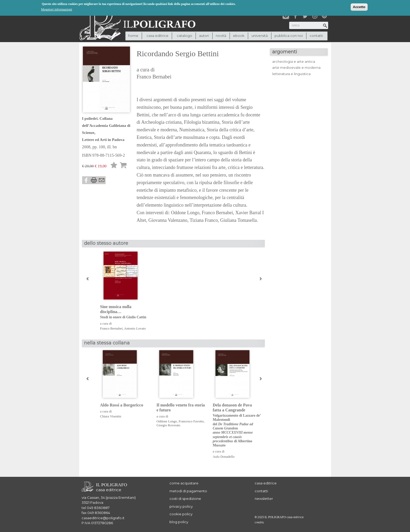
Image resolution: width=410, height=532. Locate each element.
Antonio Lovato (135, 328)
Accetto (359, 7)
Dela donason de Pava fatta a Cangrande (237, 425)
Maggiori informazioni (57, 9)
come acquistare (184, 483)
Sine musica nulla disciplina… (124, 312)
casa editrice (266, 483)
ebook (239, 36)
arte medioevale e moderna (296, 67)
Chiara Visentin (111, 416)
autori (204, 36)
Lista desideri (114, 166)
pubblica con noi (289, 36)
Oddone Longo (167, 421)
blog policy (179, 522)
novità (221, 36)
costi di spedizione (185, 499)
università (260, 36)
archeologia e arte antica (294, 61)
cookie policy (181, 514)
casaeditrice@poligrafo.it (103, 518)
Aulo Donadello (224, 457)
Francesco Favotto (191, 421)
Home (133, 36)
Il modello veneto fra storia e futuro (181, 408)
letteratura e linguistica (291, 74)
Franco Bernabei (154, 77)
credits (259, 522)
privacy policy (181, 506)
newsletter (264, 499)
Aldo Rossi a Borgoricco (122, 405)
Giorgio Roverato (169, 425)
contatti (316, 36)
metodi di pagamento (188, 491)
